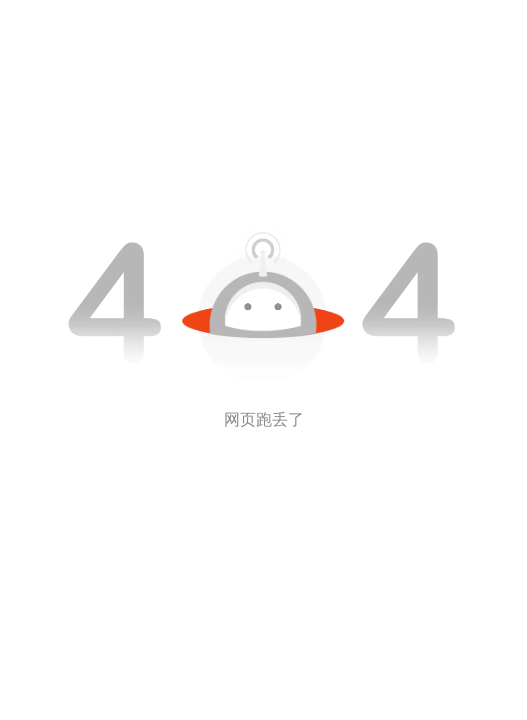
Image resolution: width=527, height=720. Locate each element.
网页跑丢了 (264, 419)
